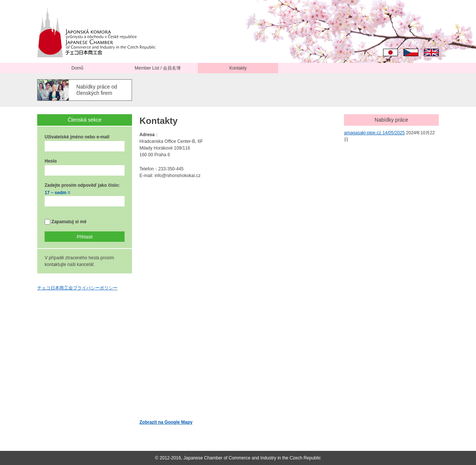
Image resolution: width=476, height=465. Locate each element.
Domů (77, 68)
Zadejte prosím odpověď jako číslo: (82, 185)
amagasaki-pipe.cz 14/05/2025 (374, 133)
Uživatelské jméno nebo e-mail (77, 137)
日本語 (390, 52)
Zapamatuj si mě (65, 222)
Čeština (411, 52)
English (431, 52)
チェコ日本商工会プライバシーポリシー (77, 288)
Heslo (51, 161)
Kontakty (238, 68)
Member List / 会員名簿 (158, 68)
